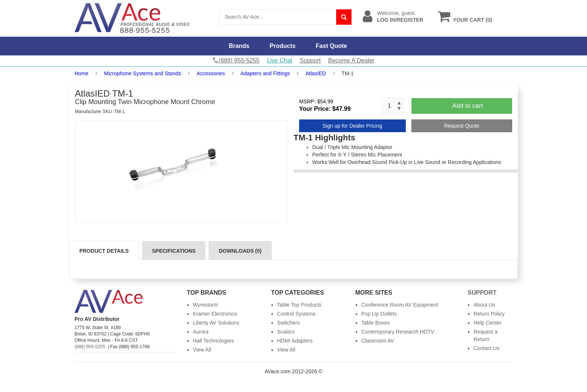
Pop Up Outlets (379, 314)
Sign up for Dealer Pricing (352, 126)
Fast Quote (331, 46)
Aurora (201, 332)
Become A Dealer (352, 60)
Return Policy (489, 314)
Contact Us (486, 348)
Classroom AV (378, 341)
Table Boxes (375, 323)
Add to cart (468, 106)
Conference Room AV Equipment (400, 305)
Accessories (211, 73)
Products (282, 46)
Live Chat (280, 60)
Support (310, 60)
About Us (484, 305)
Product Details (104, 251)
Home (81, 73)
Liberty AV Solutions (216, 323)
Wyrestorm (206, 305)
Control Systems (296, 314)
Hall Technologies (213, 341)
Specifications (174, 251)
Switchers (288, 323)
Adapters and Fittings (265, 73)
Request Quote (462, 126)
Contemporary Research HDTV (398, 332)
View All (202, 350)
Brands (239, 46)
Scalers (286, 332)
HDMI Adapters (295, 341)
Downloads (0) (240, 251)
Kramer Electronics (215, 314)
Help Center (488, 323)
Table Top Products (299, 305)
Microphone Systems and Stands (142, 73)
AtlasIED (316, 73)
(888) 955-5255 (90, 347)
